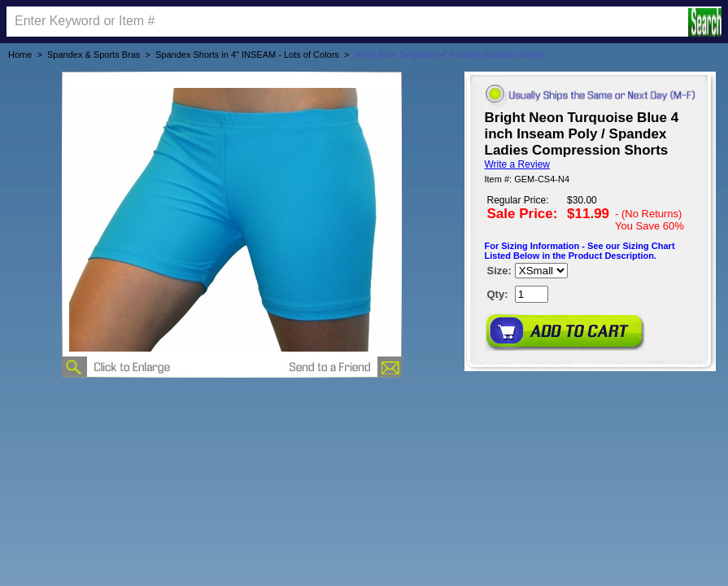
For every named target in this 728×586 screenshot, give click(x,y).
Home (20, 55)
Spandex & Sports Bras (94, 55)
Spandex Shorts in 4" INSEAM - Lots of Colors (247, 55)
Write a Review (517, 164)
